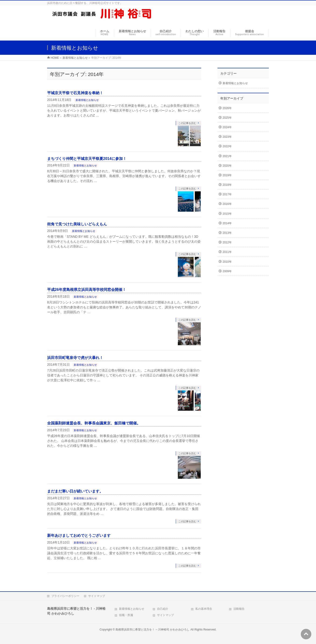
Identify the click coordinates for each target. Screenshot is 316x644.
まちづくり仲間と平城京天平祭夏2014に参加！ (87, 159)
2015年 (227, 214)
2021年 (227, 156)
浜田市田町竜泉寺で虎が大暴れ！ (75, 358)
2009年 (227, 271)
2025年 (227, 118)
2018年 (227, 185)
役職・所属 (126, 615)
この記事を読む (187, 123)
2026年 (227, 108)
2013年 (227, 233)
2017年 (227, 194)
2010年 (227, 262)
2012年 (227, 242)
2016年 (227, 204)
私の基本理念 (204, 609)
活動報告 (239, 609)
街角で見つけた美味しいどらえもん (77, 224)
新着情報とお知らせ (87, 100)
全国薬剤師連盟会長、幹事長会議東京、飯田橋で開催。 (94, 423)
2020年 (227, 166)
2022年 (227, 146)
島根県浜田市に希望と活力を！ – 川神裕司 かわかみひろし (153, 630)
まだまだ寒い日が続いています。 (75, 491)
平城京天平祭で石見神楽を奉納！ (75, 93)
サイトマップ (97, 596)
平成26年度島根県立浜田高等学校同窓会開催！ (87, 290)
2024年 (227, 127)
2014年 (227, 223)
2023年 (227, 137)
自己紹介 (163, 609)
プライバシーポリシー (65, 596)
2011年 (227, 252)
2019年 (227, 175)
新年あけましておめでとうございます (79, 536)
